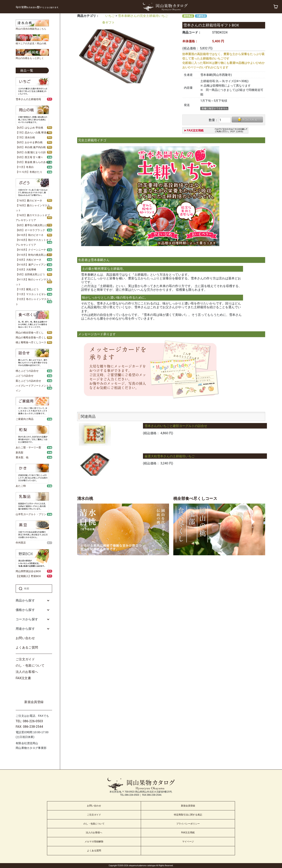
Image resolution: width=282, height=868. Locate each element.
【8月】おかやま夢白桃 (29, 142)
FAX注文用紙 (188, 833)
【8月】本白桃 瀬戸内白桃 (31, 147)
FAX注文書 (23, 678)
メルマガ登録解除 (94, 842)
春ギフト (108, 22)
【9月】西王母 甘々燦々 (29, 157)
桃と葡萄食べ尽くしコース (31, 342)
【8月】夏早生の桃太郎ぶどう (33, 225)
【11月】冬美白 (25, 167)
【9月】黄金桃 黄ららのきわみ (33, 162)
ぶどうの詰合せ (25, 376)
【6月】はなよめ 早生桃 (29, 128)
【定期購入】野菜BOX (28, 576)
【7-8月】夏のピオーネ (29, 201)
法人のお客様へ (27, 672)
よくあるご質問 (27, 647)
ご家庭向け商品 (25, 419)
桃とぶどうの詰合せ (27, 371)
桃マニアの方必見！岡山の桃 (31, 43)
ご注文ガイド (25, 659)
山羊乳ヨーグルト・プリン (31, 514)
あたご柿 (21, 486)
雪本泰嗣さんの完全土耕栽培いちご (143, 16)
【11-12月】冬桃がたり (29, 172)
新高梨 (19, 453)
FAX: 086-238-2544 (29, 727)
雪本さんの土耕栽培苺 (28, 99)
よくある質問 (94, 851)
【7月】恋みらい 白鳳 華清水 (32, 133)
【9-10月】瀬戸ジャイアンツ (32, 265)
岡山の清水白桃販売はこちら (31, 29)
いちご (110, 16)
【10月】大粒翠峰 (26, 270)
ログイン (34, 690)
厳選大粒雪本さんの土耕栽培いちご (170, 456)
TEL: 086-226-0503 (29, 721)
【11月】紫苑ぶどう (27, 289)
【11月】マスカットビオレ (31, 294)
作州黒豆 (21, 543)
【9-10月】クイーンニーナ (31, 250)
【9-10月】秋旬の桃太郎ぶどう (33, 255)
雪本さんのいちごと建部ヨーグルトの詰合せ (176, 426)
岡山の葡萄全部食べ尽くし (31, 338)
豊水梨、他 (22, 457)
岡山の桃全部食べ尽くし (30, 333)
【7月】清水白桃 (25, 137)
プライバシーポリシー (188, 824)
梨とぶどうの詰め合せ (28, 381)
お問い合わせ (25, 638)
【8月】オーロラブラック (30, 230)
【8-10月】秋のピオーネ (30, 235)
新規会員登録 (34, 702)
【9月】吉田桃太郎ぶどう (30, 274)
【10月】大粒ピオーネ (28, 260)
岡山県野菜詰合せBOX (28, 571)
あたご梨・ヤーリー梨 (28, 447)
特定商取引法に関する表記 (188, 815)
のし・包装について (30, 665)
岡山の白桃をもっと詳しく (30, 58)
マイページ (188, 842)
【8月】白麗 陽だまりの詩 (31, 152)
